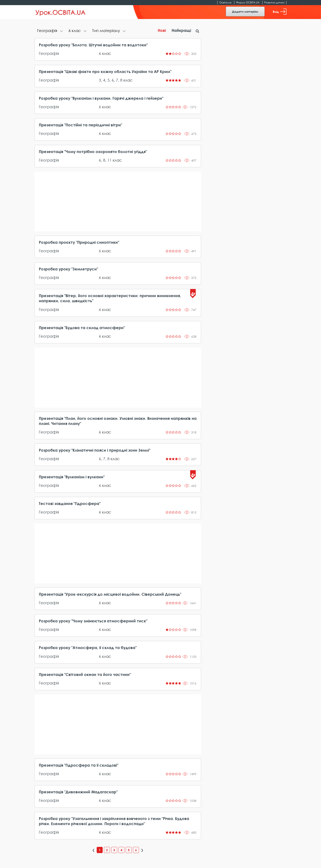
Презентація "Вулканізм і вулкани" (72, 477)
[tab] (50, 31)
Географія (49, 53)
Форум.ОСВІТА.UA (248, 2)
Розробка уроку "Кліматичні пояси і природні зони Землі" (95, 450)
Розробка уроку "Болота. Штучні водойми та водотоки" (93, 45)
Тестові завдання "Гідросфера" (70, 503)
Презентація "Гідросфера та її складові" (79, 765)
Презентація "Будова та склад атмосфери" (82, 328)
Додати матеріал (245, 11)
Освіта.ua (225, 2)
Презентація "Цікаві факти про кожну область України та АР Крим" (105, 71)
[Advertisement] (118, 201)
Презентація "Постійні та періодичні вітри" (80, 125)
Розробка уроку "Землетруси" (68, 269)
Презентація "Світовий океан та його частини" (85, 674)
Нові (162, 30)
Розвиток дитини (274, 2)
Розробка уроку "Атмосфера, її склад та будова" (88, 648)
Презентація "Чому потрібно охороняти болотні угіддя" (93, 152)
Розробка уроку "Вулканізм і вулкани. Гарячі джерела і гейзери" (101, 98)
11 (109, 160)
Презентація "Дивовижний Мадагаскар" (78, 792)
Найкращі (181, 30)
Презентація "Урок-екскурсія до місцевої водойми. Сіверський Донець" (110, 594)
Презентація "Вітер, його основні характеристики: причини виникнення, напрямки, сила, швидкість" (110, 298)
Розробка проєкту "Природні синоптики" (79, 242)
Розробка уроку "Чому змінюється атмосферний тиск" (93, 621)
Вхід (280, 12)
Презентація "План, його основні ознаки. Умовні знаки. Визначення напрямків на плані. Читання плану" (118, 421)
